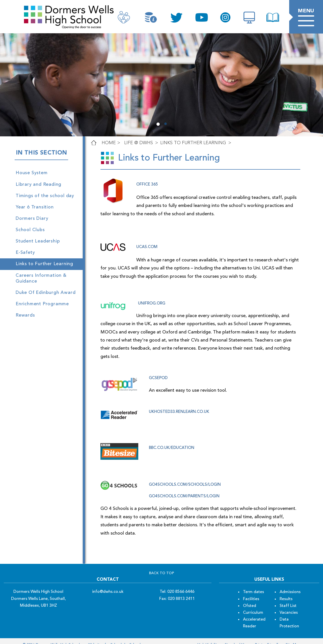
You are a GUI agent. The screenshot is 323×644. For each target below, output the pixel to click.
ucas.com (147, 247)
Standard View (236, 636)
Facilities (251, 591)
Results (286, 591)
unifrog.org (152, 303)
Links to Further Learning (193, 143)
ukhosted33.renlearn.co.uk (179, 404)
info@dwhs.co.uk (108, 584)
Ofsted (250, 598)
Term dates (253, 584)
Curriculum (253, 605)
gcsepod (158, 370)
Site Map (292, 636)
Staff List (288, 598)
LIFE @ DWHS (139, 143)
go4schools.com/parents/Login (184, 488)
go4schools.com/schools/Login (185, 477)
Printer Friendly (267, 636)
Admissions (290, 584)
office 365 (147, 185)
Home (109, 143)
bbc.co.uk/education (172, 440)
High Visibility (208, 636)
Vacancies (289, 605)
